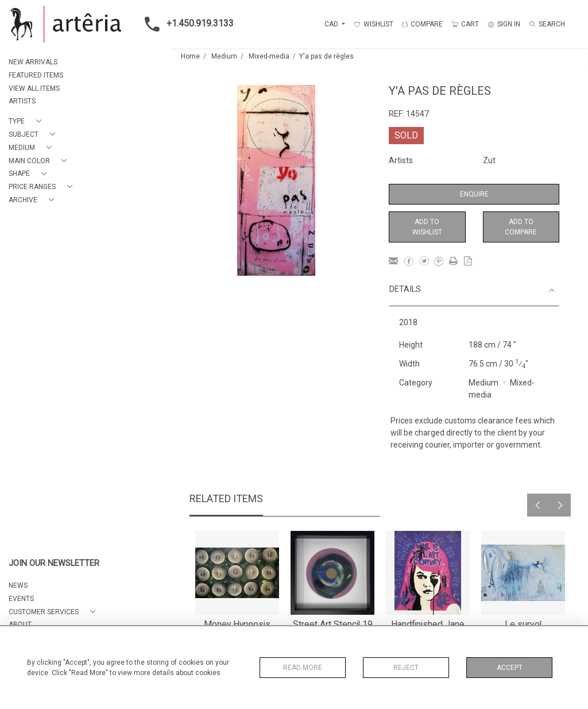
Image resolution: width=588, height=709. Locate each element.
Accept (510, 668)
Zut (489, 160)
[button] (27, 122)
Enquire (474, 194)
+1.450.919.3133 (186, 24)
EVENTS (21, 599)
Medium (224, 56)
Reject (406, 668)
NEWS (18, 585)
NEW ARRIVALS (33, 62)
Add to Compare (521, 227)
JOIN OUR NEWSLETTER (54, 563)
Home (190, 56)
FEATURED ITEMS (36, 75)
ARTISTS (22, 101)
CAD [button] (332, 24)
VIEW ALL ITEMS (34, 88)
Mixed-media (269, 56)
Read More (303, 668)
